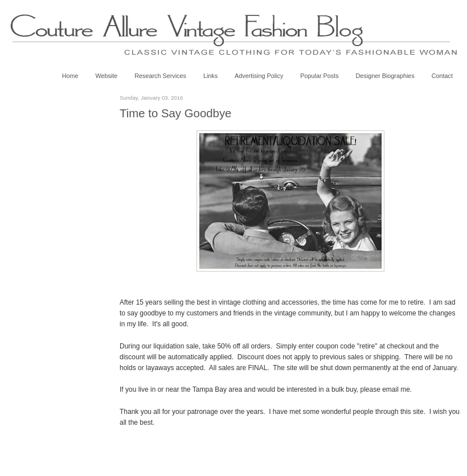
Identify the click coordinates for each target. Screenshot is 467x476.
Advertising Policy (259, 76)
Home (70, 76)
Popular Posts (319, 76)
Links (210, 76)
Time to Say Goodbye (175, 113)
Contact (442, 76)
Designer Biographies (385, 76)
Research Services (160, 76)
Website (106, 76)
